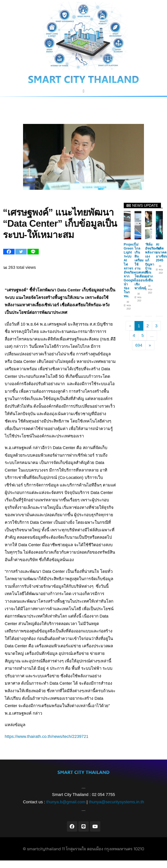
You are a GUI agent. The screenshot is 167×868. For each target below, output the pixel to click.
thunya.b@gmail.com (66, 802)
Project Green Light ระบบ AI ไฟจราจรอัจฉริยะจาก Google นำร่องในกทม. (130, 270)
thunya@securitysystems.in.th (116, 802)
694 (139, 345)
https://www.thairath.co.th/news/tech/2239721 (47, 736)
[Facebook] (9, 252)
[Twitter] (21, 252)
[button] (83, 91)
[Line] (33, 252)
